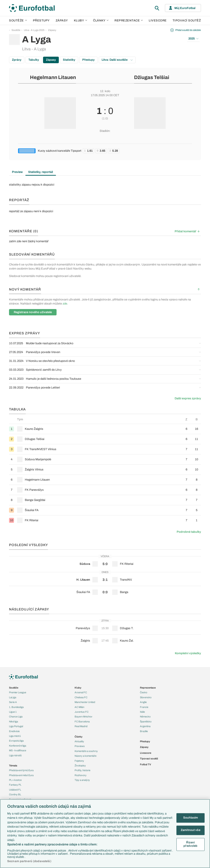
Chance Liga (16, 717)
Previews (80, 746)
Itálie (142, 712)
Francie (144, 707)
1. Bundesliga (16, 707)
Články (79, 737)
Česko (144, 692)
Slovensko (146, 697)
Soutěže (18, 21)
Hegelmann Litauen (53, 77)
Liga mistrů (15, 736)
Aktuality (79, 741)
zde (65, 304)
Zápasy (62, 21)
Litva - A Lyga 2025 (34, 30)
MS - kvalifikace (18, 750)
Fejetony (79, 761)
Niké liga (14, 721)
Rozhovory (81, 775)
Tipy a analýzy (82, 780)
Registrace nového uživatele (33, 312)
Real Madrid (81, 726)
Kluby (81, 21)
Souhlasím (191, 818)
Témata (13, 766)
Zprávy (17, 60)
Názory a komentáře (86, 756)
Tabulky (34, 60)
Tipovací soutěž (187, 21)
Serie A (13, 702)
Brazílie (144, 731)
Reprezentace (129, 21)
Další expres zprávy (188, 398)
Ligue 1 (13, 712)
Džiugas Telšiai (152, 77)
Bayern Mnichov (83, 717)
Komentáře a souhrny (86, 751)
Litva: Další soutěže (117, 60)
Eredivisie (14, 731)
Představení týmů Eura (21, 770)
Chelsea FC (81, 697)
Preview (17, 172)
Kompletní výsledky (188, 653)
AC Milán (79, 707)
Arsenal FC (81, 692)
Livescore (158, 21)
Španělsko (146, 721)
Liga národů (15, 755)
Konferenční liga (18, 746)
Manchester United (85, 702)
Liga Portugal (16, 726)
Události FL (15, 790)
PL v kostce (15, 780)
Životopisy (80, 766)
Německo (145, 717)
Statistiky (69, 60)
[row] (105, 429)
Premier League (18, 692)
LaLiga (13, 697)
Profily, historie (82, 770)
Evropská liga (16, 741)
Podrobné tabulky (189, 532)
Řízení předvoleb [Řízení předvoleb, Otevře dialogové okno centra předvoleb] (190, 844)
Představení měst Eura (21, 775)
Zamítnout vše (191, 830)
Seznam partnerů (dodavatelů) (29, 861)
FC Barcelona (82, 721)
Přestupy (41, 21)
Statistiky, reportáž (41, 172)
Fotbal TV (145, 764)
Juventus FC (82, 712)
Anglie (143, 702)
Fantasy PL (15, 785)
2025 (193, 39)
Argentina (145, 726)
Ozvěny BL (15, 794)
